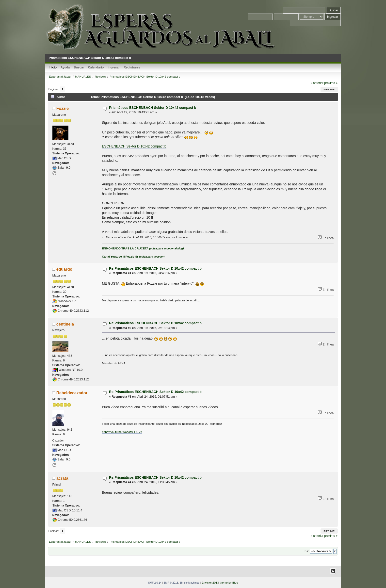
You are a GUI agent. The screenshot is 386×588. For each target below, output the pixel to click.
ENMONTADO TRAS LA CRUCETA (143, 248)
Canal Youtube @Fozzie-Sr (133, 256)
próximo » (331, 83)
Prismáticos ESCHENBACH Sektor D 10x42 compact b (153, 108)
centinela (65, 324)
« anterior (317, 83)
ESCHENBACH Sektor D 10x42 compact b (134, 146)
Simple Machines (190, 583)
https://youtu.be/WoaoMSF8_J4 (122, 432)
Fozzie (63, 108)
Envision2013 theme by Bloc (220, 582)
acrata (62, 478)
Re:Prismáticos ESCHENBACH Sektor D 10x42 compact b (155, 269)
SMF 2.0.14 (155, 583)
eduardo (64, 269)
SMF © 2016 (171, 583)
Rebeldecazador (72, 393)
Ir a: (306, 551)
